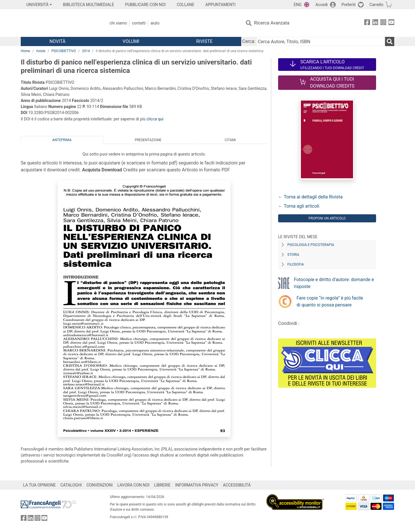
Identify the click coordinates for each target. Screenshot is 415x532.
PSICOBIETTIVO (64, 51)
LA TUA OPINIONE (39, 485)
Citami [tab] (230, 140)
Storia (293, 255)
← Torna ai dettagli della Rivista (310, 197)
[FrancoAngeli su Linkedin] (375, 23)
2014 (86, 51)
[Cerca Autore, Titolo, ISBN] (321, 41)
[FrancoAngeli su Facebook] (367, 23)
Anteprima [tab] (62, 140)
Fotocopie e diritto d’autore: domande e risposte (334, 283)
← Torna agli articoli (299, 206)
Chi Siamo (118, 23)
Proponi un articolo (327, 218)
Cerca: (249, 41)
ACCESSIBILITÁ (237, 485)
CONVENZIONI (100, 485)
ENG (298, 5)
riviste (41, 51)
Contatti (139, 23)
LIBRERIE (162, 485)
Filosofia (296, 264)
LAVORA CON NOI (133, 485)
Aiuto (155, 23)
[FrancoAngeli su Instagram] (383, 23)
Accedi (321, 5)
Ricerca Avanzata (272, 23)
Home (25, 51)
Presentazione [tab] (148, 140)
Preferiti (349, 5)
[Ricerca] (390, 41)
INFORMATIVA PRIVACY (197, 485)
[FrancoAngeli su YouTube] (391, 23)
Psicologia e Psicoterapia (311, 245)
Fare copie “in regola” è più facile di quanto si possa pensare (330, 301)
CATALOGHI (71, 485)
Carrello (376, 5)
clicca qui (155, 119)
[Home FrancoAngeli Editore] (59, 23)
